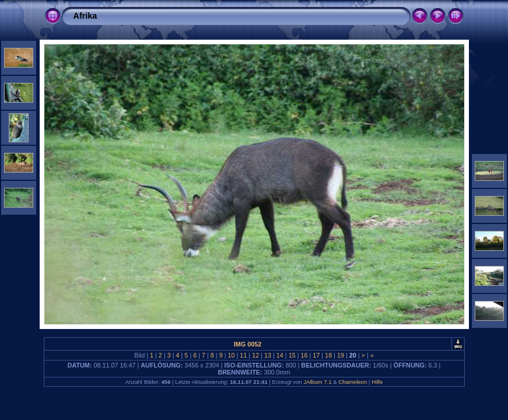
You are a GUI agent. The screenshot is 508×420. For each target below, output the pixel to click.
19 (341, 355)
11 (243, 355)
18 (328, 355)
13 (268, 355)
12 (255, 355)
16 (304, 355)
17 (316, 355)
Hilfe (377, 382)
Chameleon (353, 382)
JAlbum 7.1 (317, 382)
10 (232, 355)
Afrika (85, 16)
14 (280, 355)
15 (292, 355)
